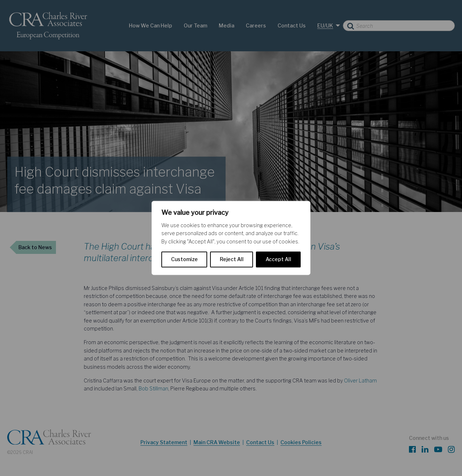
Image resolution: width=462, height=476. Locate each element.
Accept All (278, 259)
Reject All (232, 259)
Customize (184, 259)
